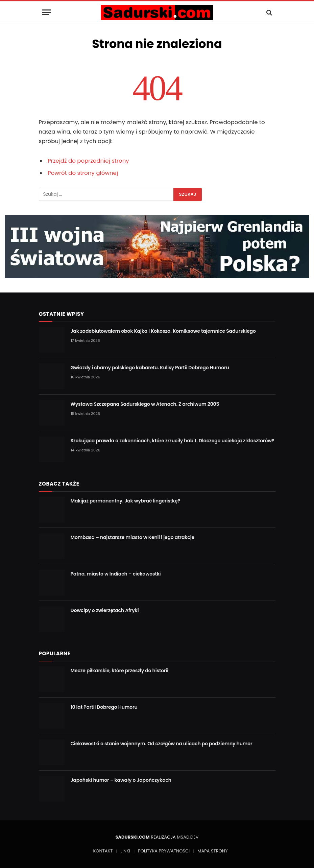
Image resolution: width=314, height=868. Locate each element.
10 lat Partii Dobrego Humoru (104, 707)
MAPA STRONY (212, 851)
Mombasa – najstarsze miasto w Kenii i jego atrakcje (132, 537)
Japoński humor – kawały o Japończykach (121, 780)
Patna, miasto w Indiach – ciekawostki (116, 574)
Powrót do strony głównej (83, 173)
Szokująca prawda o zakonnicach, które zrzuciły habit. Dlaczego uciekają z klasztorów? (173, 441)
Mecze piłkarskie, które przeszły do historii (120, 671)
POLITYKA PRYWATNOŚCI (164, 851)
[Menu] (47, 12)
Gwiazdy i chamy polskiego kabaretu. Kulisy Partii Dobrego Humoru (150, 368)
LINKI (125, 851)
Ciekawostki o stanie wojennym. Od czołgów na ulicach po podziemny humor (162, 744)
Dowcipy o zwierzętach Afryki (105, 610)
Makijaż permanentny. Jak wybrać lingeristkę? (125, 501)
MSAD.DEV (188, 837)
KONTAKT (103, 851)
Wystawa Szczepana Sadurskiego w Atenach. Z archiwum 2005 (145, 404)
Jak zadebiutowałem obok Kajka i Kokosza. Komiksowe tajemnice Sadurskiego (163, 331)
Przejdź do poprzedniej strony (88, 161)
